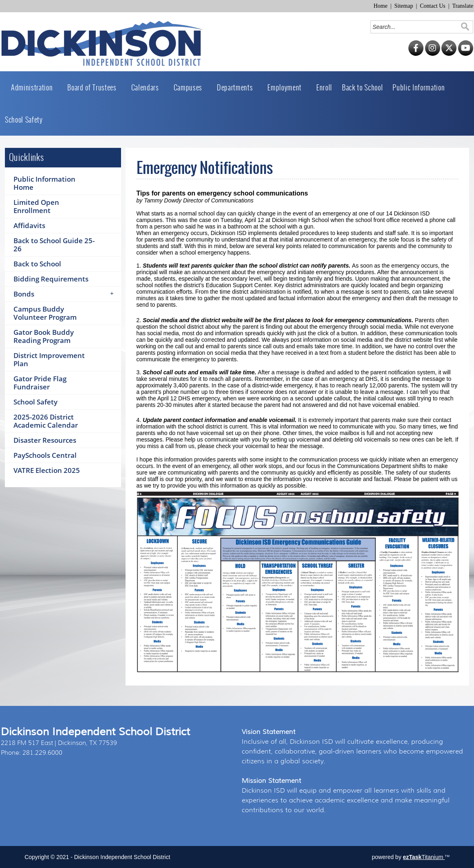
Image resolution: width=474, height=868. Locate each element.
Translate (463, 6)
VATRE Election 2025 (47, 470)
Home (380, 6)
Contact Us (433, 6)
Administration (34, 87)
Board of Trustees (94, 87)
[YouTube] (466, 54)
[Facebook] (416, 54)
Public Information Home (44, 183)
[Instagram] (433, 54)
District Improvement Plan (49, 359)
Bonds (66, 294)
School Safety (24, 120)
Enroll (324, 87)
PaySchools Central (45, 455)
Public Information (421, 87)
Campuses (190, 87)
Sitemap (404, 6)
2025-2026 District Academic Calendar (46, 421)
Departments (237, 87)
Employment (287, 87)
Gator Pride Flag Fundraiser (40, 383)
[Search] (416, 27)
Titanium (424, 857)
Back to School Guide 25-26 (54, 245)
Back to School (362, 87)
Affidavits (29, 225)
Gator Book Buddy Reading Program (44, 336)
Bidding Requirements (51, 279)
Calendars (148, 87)
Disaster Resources (45, 440)
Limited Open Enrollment (36, 206)
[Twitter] (449, 54)
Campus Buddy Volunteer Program (45, 313)
